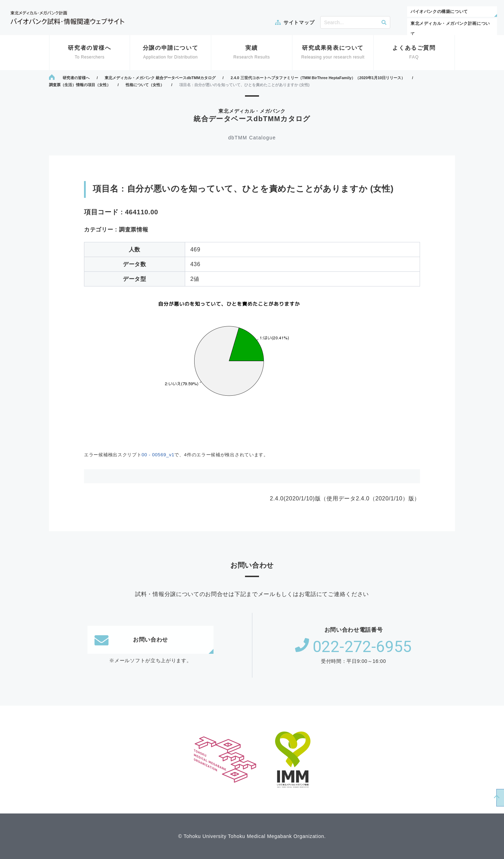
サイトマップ (299, 22)
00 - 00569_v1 (158, 455)
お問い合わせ (131, 640)
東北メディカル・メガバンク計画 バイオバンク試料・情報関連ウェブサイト (67, 18)
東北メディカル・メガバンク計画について (450, 29)
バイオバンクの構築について (439, 12)
